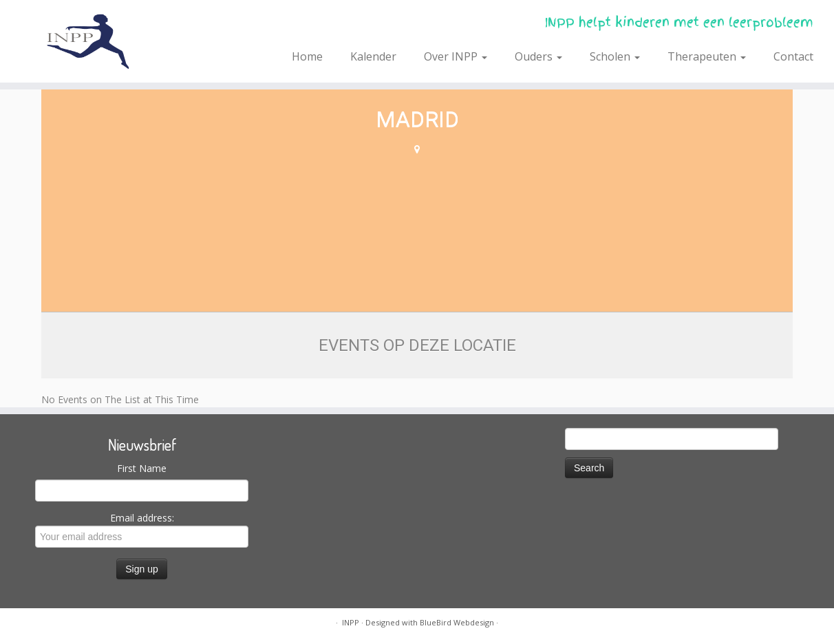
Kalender (373, 56)
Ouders (538, 56)
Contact (793, 56)
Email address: (142, 529)
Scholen (615, 56)
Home (307, 56)
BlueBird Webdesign (457, 622)
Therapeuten (707, 56)
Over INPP (456, 56)
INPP (351, 622)
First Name (142, 468)
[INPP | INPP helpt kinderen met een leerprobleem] (96, 41)
